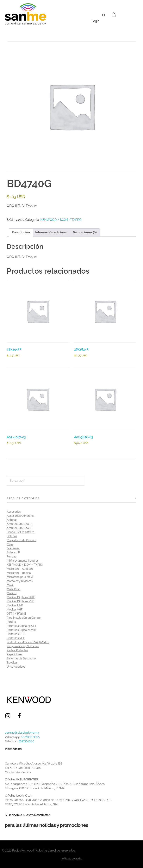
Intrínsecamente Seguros (23, 561)
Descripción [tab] (21, 232)
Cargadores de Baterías (22, 540)
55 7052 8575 (31, 737)
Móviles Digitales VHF (21, 601)
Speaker (12, 663)
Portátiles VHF (16, 638)
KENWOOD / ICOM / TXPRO (61, 220)
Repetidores (15, 654)
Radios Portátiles (17, 650)
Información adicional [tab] (51, 232)
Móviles (12, 593)
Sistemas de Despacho (21, 658)
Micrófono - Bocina (19, 573)
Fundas (11, 557)
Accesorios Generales (21, 516)
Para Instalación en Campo (24, 618)
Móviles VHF (15, 610)
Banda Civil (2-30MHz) (21, 532)
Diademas (13, 548)
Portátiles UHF (16, 634)
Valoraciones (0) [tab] (85, 232)
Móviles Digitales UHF (21, 597)
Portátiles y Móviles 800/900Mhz (28, 642)
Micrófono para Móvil (20, 577)
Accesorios (14, 512)
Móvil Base (14, 589)
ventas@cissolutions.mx (22, 733)
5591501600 (26, 741)
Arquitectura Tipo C (19, 524)
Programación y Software (23, 646)
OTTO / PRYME (17, 614)
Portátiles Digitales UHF (22, 626)
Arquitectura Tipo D (19, 528)
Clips (10, 544)
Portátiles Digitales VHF (22, 630)
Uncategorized (16, 667)
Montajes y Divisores (20, 581)
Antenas (12, 520)
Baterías (12, 536)
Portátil (11, 622)
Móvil (10, 585)
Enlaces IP (13, 552)
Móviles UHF (15, 605)
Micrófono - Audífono (20, 569)
